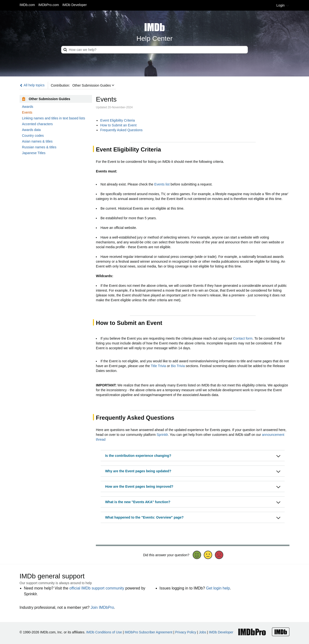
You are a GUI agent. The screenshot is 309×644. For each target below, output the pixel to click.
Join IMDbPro (102, 607)
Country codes (33, 136)
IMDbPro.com (49, 5)
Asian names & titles (37, 141)
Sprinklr (162, 435)
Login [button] (283, 5)
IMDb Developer (74, 5)
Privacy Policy (186, 632)
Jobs (203, 632)
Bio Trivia (178, 366)
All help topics (32, 85)
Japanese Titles (34, 153)
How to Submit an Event (118, 125)
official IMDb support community (97, 588)
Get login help (218, 588)
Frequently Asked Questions (121, 130)
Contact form (243, 338)
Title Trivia (158, 366)
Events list (162, 184)
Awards (28, 107)
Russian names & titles (39, 147)
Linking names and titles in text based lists (53, 118)
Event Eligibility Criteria (117, 120)
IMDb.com (27, 5)
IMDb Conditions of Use (104, 632)
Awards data (31, 130)
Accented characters (37, 124)
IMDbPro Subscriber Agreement (148, 632)
